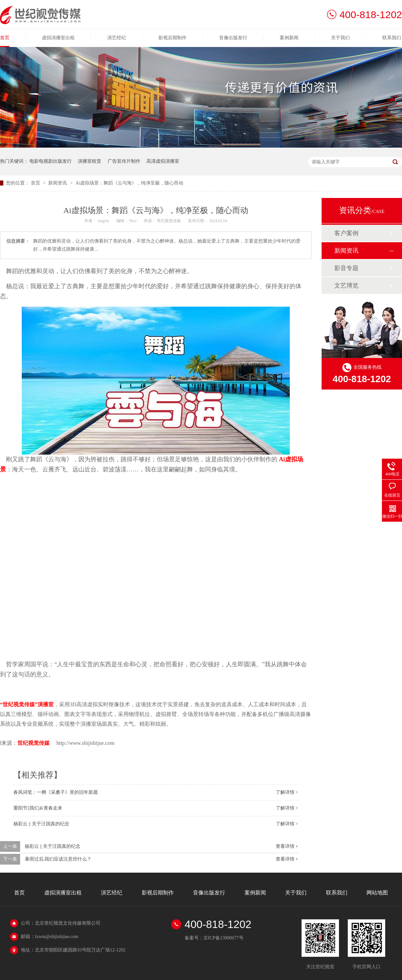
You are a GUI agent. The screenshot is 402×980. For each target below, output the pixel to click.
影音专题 (346, 268)
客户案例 (346, 233)
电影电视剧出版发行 (51, 161)
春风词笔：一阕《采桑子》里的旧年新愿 (56, 792)
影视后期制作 (173, 38)
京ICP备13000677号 (223, 938)
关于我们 (340, 38)
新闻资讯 (58, 183)
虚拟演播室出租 (58, 38)
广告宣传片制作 (124, 161)
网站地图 (377, 893)
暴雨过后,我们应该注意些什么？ (58, 859)
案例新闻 (289, 38)
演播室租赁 (89, 161)
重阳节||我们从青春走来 (38, 808)
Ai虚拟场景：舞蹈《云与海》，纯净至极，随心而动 (129, 183)
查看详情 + (287, 846)
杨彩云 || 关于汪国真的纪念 (41, 824)
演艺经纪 (117, 38)
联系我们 (392, 38)
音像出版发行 (233, 38)
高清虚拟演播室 (163, 161)
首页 (5, 38)
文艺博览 (346, 286)
